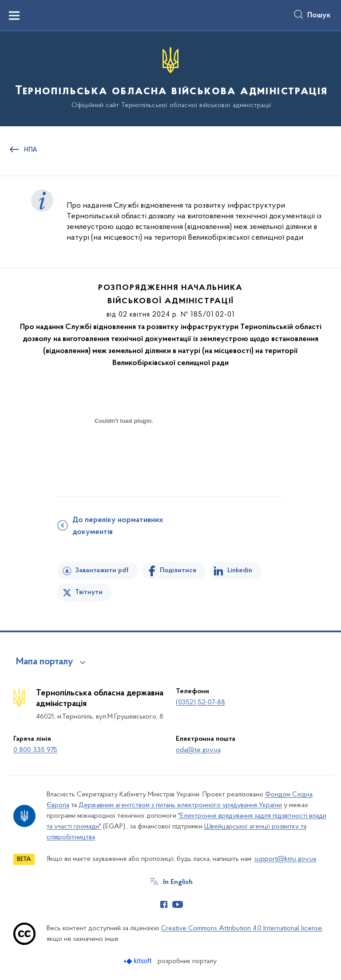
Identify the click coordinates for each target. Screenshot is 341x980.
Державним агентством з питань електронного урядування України (180, 805)
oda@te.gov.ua (198, 750)
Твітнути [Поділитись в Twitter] (89, 592)
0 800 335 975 (35, 750)
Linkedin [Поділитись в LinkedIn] (240, 570)
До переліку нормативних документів (118, 526)
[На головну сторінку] (170, 78)
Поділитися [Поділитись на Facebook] (178, 570)
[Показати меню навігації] (14, 16)
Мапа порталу (45, 662)
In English (178, 882)
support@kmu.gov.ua (285, 859)
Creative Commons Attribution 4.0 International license (242, 928)
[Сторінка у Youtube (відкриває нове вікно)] (178, 904)
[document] (124, 452)
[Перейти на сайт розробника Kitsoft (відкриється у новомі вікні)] (139, 961)
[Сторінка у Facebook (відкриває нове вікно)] (164, 904)
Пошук (319, 16)
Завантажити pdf (102, 570)
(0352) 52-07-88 (200, 703)
